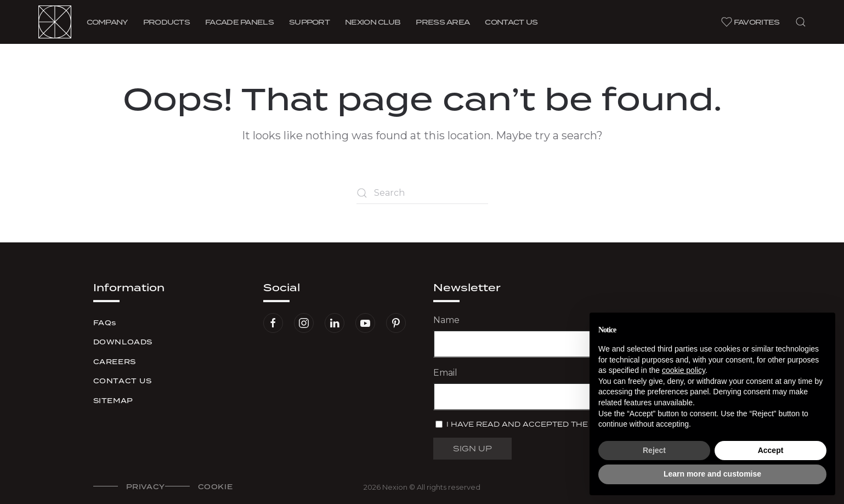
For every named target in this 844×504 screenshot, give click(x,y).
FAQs (105, 323)
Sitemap (113, 401)
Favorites (750, 22)
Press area (443, 22)
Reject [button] (654, 450)
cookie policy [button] (684, 370)
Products (166, 22)
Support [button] (309, 22)
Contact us (511, 22)
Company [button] (107, 22)
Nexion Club (373, 22)
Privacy (146, 487)
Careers (115, 362)
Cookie (216, 487)
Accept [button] (771, 450)
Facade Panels (239, 22)
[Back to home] (55, 22)
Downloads (123, 342)
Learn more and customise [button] (712, 474)
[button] (801, 22)
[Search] (422, 193)
